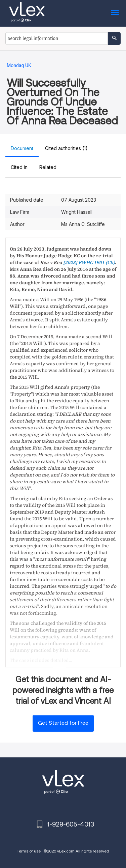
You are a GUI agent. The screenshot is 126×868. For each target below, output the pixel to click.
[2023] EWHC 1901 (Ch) (89, 262)
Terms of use (29, 851)
